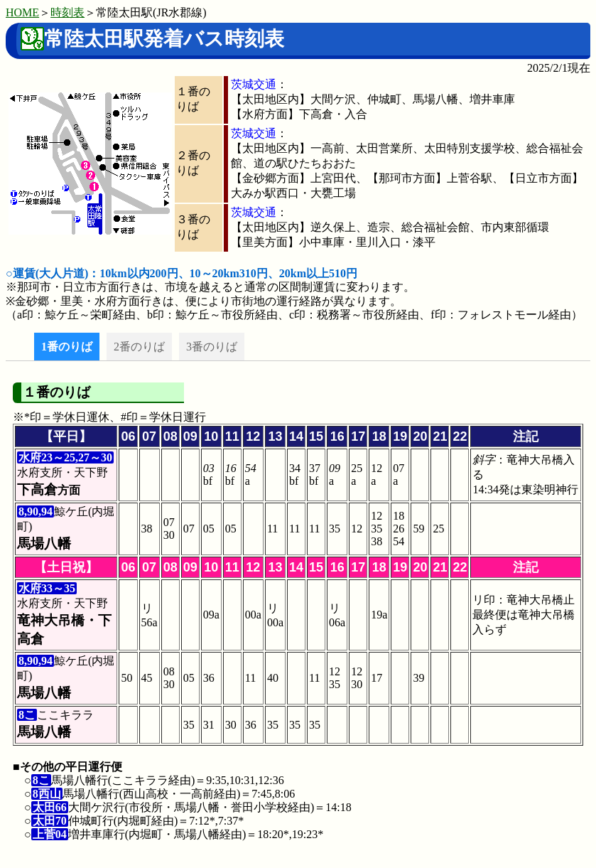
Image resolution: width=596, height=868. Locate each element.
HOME (22, 12)
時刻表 (67, 12)
